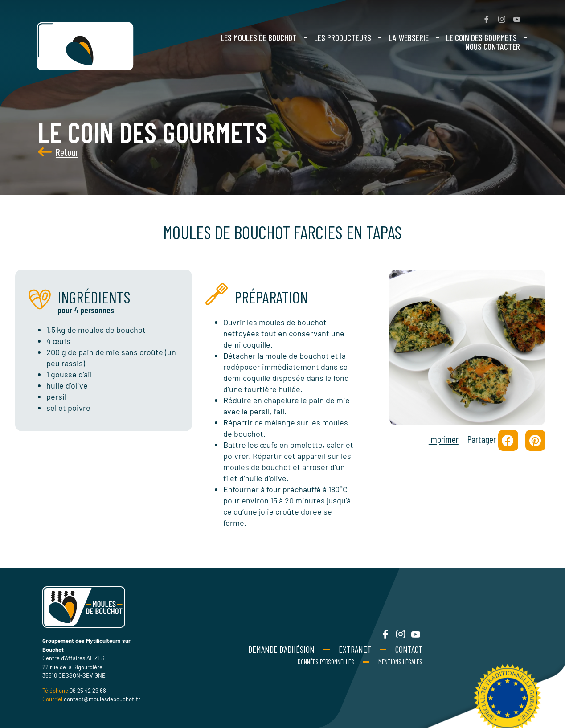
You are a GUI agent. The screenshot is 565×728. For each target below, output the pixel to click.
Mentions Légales (400, 662)
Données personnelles (326, 662)
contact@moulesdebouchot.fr (102, 699)
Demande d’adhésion (281, 649)
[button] (508, 440)
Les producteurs (343, 37)
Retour (47, 152)
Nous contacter (493, 46)
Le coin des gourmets (481, 37)
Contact (409, 649)
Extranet (355, 649)
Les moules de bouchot (259, 37)
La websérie (409, 37)
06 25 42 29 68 (88, 691)
